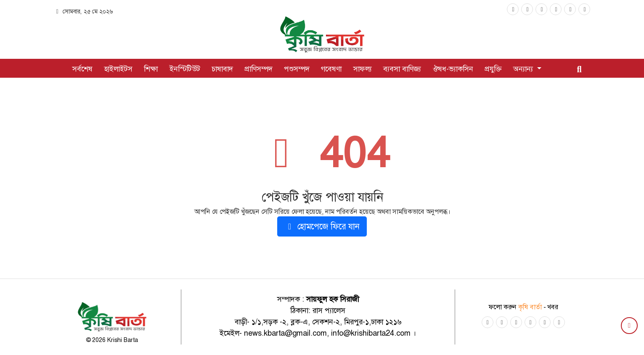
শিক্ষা (151, 69)
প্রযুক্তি (493, 69)
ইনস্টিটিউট (185, 69)
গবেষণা (331, 69)
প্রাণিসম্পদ (258, 69)
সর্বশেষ (82, 69)
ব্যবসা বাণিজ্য (402, 69)
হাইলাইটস (118, 69)
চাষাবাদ (222, 69)
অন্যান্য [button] (524, 69)
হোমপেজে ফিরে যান (322, 226)
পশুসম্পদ (297, 69)
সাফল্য (363, 69)
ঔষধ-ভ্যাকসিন (453, 69)
